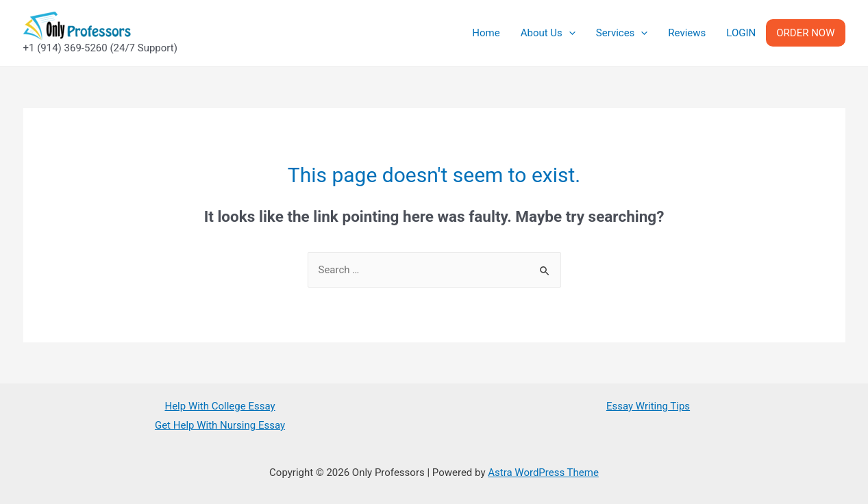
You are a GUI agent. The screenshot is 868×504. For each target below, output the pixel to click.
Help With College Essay (220, 406)
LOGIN (741, 33)
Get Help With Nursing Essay (220, 425)
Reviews (687, 33)
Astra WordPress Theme (543, 473)
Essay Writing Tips (648, 406)
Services (622, 33)
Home (486, 33)
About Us (548, 33)
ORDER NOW (805, 33)
